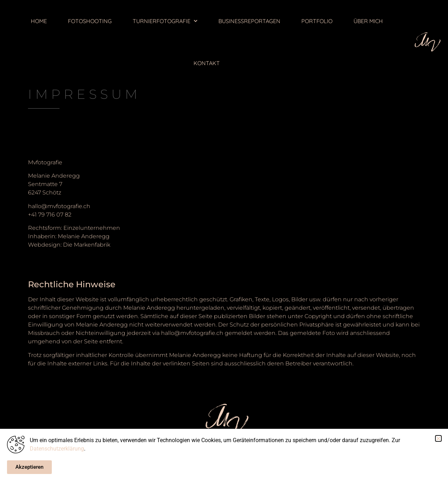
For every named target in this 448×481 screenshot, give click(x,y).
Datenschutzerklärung (57, 449)
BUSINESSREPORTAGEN (249, 21)
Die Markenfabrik (87, 245)
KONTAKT (207, 63)
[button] (438, 438)
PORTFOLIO (317, 21)
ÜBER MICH (368, 21)
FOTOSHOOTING (90, 21)
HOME (39, 21)
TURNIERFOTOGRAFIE (165, 21)
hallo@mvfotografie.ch (59, 206)
